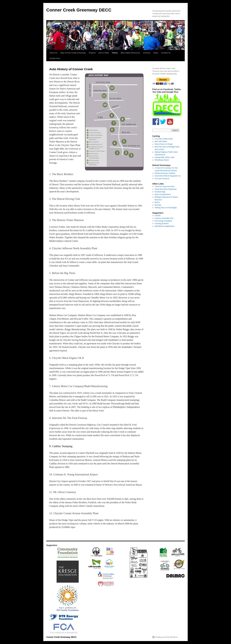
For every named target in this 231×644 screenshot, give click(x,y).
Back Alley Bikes (161, 141)
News (156, 53)
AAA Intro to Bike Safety (164, 139)
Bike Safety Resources (131, 53)
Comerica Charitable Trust (164, 218)
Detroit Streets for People (164, 144)
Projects (92, 53)
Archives (147, 53)
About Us (53, 53)
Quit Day (158, 205)
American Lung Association (165, 186)
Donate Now (55, 58)
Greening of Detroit (162, 223)
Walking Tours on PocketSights (166, 208)
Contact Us (166, 53)
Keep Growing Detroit (163, 194)
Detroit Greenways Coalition (165, 173)
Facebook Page (160, 192)
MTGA (157, 202)
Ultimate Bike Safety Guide (165, 157)
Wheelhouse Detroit (162, 160)
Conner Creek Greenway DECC (79, 10)
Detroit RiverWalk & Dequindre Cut (168, 176)
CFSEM (158, 216)
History (115, 53)
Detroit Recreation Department (166, 189)
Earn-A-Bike (104, 53)
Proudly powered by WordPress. (167, 637)
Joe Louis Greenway (162, 178)
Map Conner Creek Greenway (73, 53)
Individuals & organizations (165, 226)
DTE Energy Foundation (163, 221)
